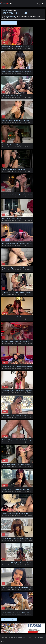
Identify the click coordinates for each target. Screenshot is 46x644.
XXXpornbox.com (5, 3)
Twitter (41, 638)
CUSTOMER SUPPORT (15, 638)
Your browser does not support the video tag (19, 37)
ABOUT (3, 641)
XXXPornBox (5, 11)
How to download (30, 638)
